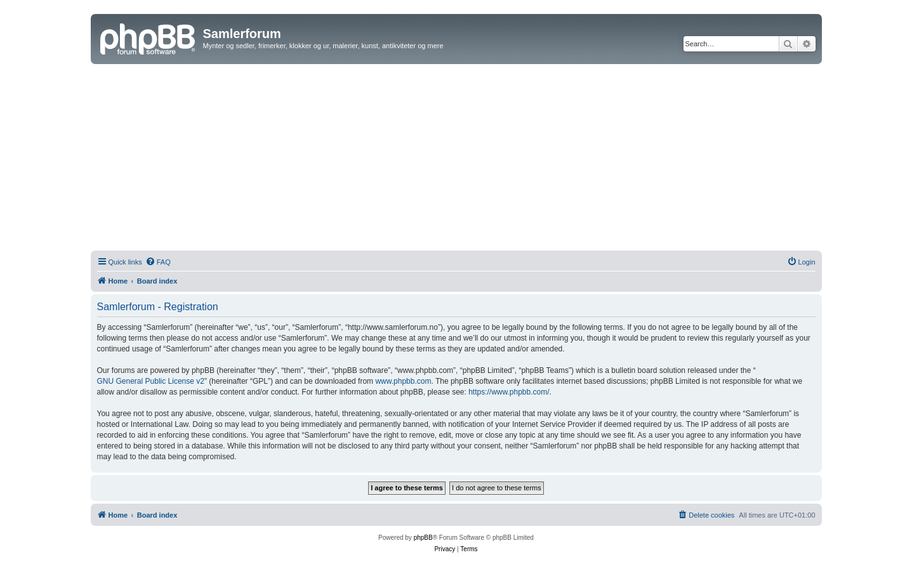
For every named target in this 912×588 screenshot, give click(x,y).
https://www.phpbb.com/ (509, 392)
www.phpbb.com (403, 381)
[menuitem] (158, 262)
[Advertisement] (456, 159)
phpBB (423, 538)
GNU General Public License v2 (151, 381)
